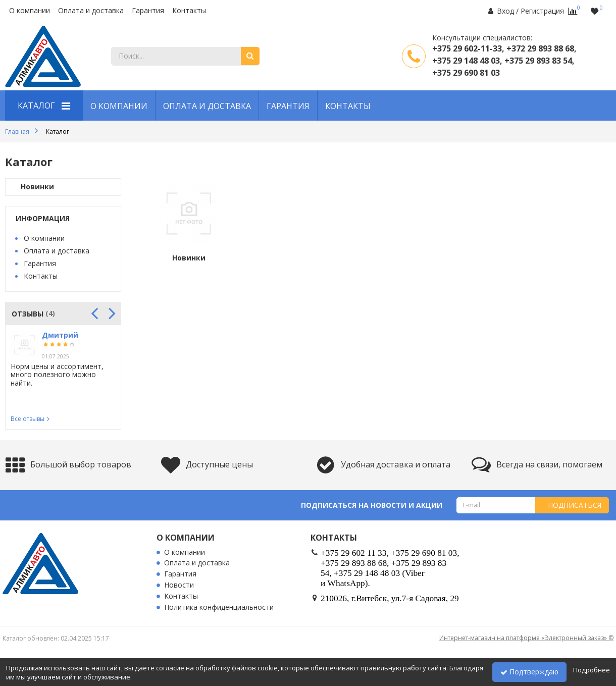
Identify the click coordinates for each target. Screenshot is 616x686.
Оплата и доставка (91, 11)
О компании (30, 11)
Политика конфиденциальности (219, 608)
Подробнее (592, 670)
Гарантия (148, 11)
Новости (179, 585)
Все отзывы (28, 419)
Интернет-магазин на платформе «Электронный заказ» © (526, 638)
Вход (505, 11)
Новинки (37, 187)
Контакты (189, 11)
